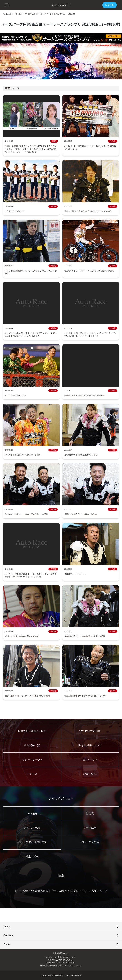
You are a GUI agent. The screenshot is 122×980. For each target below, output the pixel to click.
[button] (7, 5)
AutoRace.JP (8, 14)
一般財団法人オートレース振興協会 (68, 975)
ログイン (109, 5)
